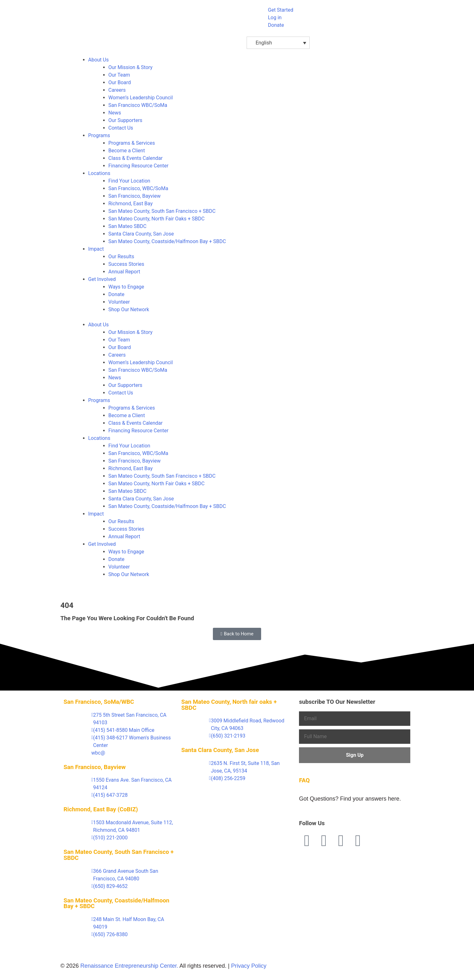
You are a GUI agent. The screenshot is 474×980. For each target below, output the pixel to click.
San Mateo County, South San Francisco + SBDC (162, 211)
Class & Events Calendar (136, 158)
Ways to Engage (126, 287)
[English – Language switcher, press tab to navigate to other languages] (278, 43)
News (115, 113)
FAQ (304, 780)
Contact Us (121, 128)
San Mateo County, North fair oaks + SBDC (229, 705)
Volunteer (119, 302)
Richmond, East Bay (131, 204)
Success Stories (126, 264)
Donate (117, 294)
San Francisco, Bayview (135, 196)
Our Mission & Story (131, 67)
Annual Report (124, 272)
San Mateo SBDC (128, 226)
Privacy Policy (249, 966)
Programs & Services (132, 143)
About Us (99, 60)
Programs (99, 135)
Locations (99, 173)
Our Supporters (126, 120)
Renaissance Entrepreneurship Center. (129, 966)
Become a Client (127, 151)
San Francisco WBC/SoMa (138, 105)
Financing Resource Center (139, 166)
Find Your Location (129, 181)
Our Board (120, 82)
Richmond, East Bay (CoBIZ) (101, 809)
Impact (96, 249)
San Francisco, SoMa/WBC (99, 702)
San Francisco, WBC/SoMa (138, 188)
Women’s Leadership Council (141, 98)
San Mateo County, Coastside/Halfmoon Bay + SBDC (167, 241)
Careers (117, 90)
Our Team (119, 75)
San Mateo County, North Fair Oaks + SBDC (157, 219)
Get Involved (102, 279)
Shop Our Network (129, 309)
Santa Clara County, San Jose (141, 234)
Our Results (121, 257)
